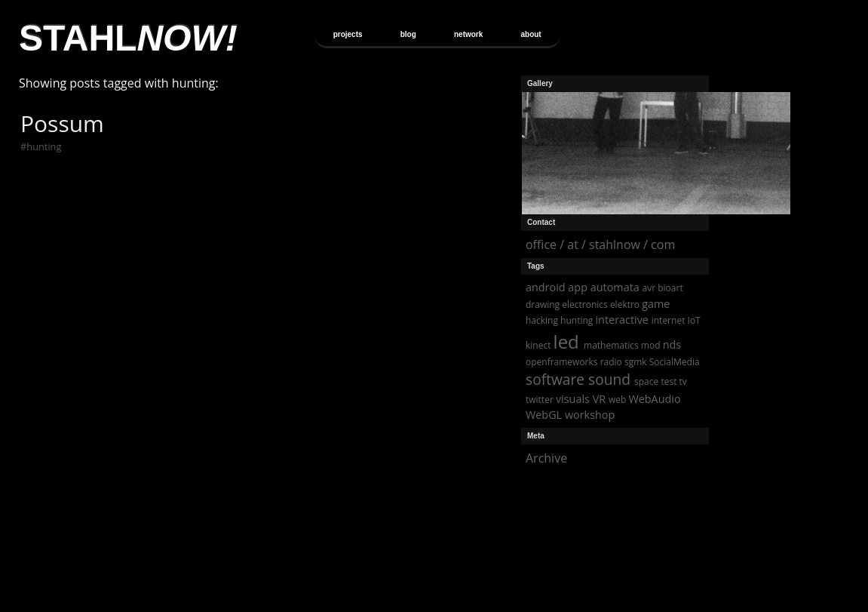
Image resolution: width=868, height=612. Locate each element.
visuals (573, 399)
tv (683, 381)
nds (672, 344)
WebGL (544, 415)
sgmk (636, 362)
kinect (538, 345)
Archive (546, 458)
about (531, 34)
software (555, 379)
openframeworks (562, 362)
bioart (670, 288)
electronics (585, 304)
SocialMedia (675, 362)
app (578, 287)
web (617, 400)
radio (611, 362)
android (546, 287)
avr (649, 288)
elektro (625, 304)
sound (609, 379)
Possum (62, 123)
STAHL (128, 38)
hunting (44, 146)
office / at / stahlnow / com (600, 244)
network (468, 34)
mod (651, 345)
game (656, 304)
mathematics (611, 345)
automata (615, 287)
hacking (542, 320)
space (646, 381)
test (669, 381)
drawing (543, 304)
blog (408, 34)
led (566, 341)
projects (348, 34)
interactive (621, 320)
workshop (590, 415)
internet (669, 320)
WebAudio (654, 399)
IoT (694, 320)
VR (599, 399)
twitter (540, 400)
